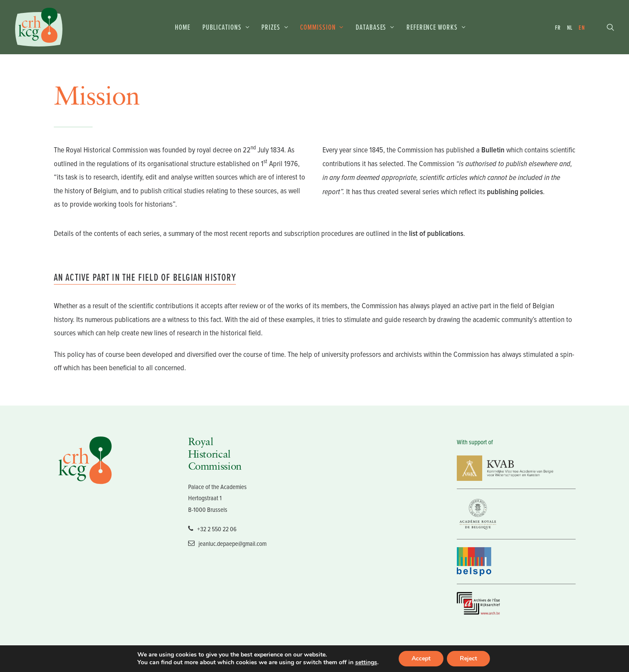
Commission (322, 27)
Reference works (436, 27)
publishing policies (515, 191)
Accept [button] (421, 658)
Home (183, 27)
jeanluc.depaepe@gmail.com (227, 543)
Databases (375, 27)
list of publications (436, 233)
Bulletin (493, 150)
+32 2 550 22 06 (212, 528)
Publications (226, 27)
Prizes (275, 27)
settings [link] (366, 662)
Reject (468, 658)
